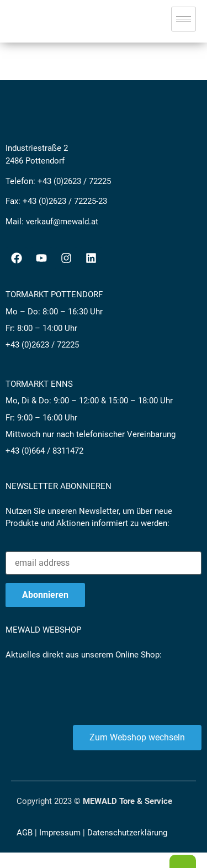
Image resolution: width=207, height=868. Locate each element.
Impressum (60, 833)
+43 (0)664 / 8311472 (44, 451)
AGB (25, 833)
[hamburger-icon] (184, 19)
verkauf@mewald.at (62, 222)
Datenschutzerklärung (127, 833)
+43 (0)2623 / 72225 (74, 181)
